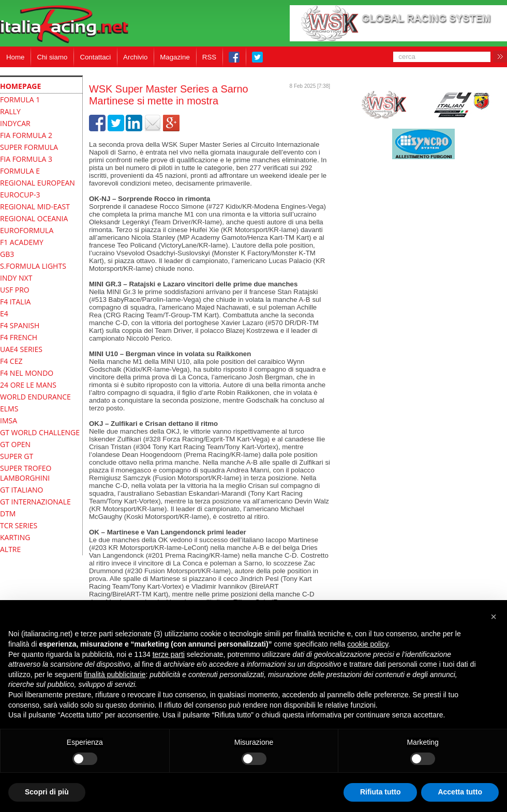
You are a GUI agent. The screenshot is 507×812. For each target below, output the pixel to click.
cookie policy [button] (368, 644)
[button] (494, 617)
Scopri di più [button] (47, 792)
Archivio (135, 57)
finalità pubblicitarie (115, 675)
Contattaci (95, 57)
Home (15, 57)
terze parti (169, 654)
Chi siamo (52, 57)
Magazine (175, 57)
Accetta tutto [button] (460, 792)
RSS (209, 57)
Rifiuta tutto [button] (381, 792)
